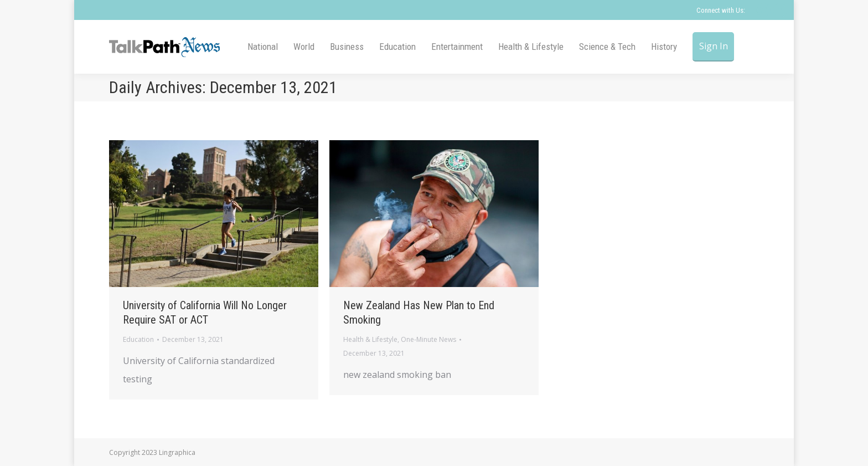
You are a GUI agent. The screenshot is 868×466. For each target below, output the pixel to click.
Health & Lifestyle (370, 339)
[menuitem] (263, 47)
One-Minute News (428, 339)
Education (138, 339)
